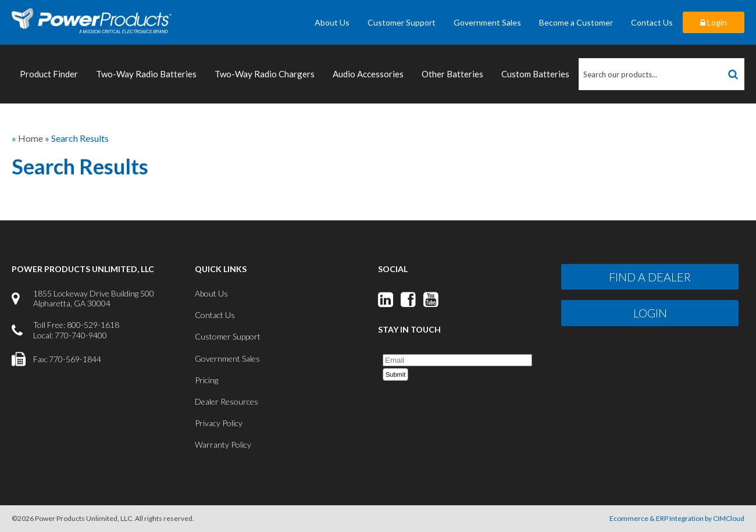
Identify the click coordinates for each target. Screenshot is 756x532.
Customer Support (402, 22)
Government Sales (487, 22)
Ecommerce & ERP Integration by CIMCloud (677, 518)
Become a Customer (576, 22)
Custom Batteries (535, 74)
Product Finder (49, 74)
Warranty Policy (223, 444)
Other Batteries (452, 74)
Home (31, 138)
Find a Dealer (650, 277)
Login (714, 22)
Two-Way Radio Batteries (146, 74)
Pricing (206, 380)
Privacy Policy (219, 423)
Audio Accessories (368, 74)
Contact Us (652, 22)
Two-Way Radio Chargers (265, 74)
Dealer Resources (227, 401)
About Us (332, 22)
